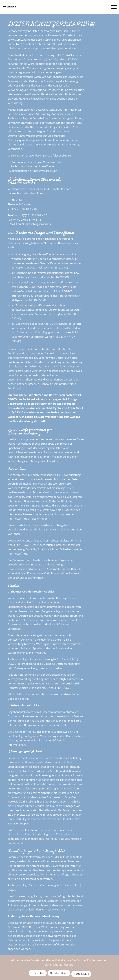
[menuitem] (112, 7)
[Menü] (112, 7)
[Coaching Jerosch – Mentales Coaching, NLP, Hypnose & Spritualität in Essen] (9, 7)
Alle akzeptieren (59, 973)
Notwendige (38, 973)
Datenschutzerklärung (59, 965)
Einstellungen (81, 974)
